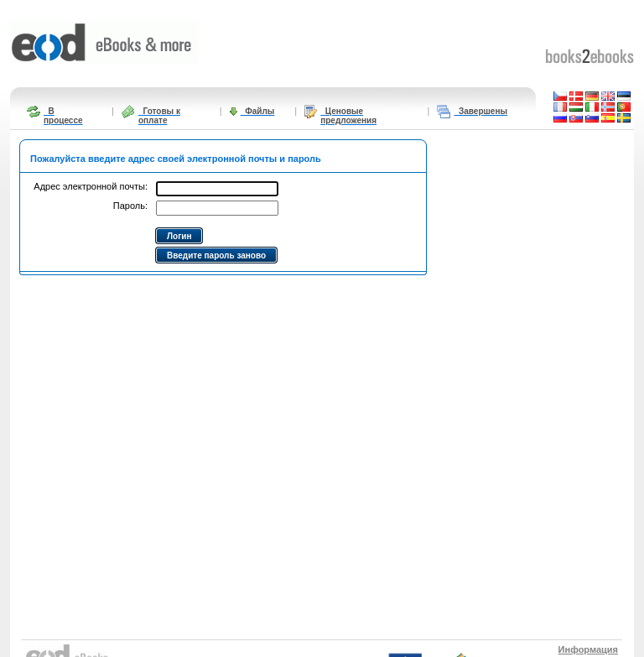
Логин (179, 236)
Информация (588, 649)
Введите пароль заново (216, 255)
